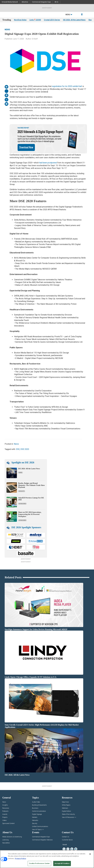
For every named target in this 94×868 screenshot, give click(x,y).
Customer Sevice (67, 840)
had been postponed (48, 163)
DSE (18, 449)
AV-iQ (56, 2)
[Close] (90, 854)
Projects (5, 817)
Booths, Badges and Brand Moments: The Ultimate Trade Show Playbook (31, 485)
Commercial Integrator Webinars (42, 840)
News (7, 30)
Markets (35, 817)
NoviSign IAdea (20, 20)
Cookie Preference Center (39, 863)
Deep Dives (65, 802)
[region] (47, 859)
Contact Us (66, 837)
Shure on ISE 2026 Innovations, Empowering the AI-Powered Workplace (30, 514)
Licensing (5, 840)
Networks (35, 820)
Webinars (65, 808)
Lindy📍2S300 (35, 20)
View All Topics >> (38, 830)
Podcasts (5, 811)
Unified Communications (40, 827)
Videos (4, 820)
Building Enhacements (39, 805)
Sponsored (22, 504)
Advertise (25, 2)
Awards (5, 814)
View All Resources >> (69, 817)
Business (35, 808)
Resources (6, 808)
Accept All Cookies (62, 863)
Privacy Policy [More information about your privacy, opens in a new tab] (20, 859)
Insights (22, 491)
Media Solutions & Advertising (12, 837)
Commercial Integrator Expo (41, 2)
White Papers (66, 805)
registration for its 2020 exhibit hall (67, 86)
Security (35, 823)
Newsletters (6, 843)
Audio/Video (36, 802)
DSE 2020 (25, 449)
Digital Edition (66, 811)
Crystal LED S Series (52, 20)
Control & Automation (39, 811)
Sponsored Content (8, 823)
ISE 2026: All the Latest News (74, 20)
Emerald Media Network (10, 2)
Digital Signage (37, 814)
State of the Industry (68, 814)
